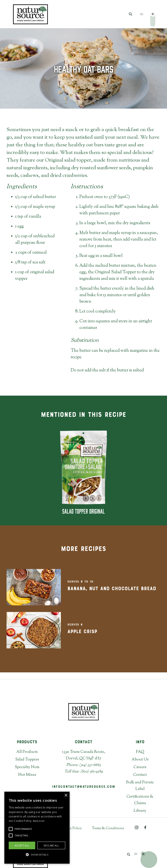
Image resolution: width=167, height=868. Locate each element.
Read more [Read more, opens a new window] (39, 821)
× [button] (66, 795)
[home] (30, 14)
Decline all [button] (51, 845)
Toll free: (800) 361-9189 (84, 772)
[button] (142, 14)
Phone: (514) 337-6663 (84, 765)
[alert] (37, 828)
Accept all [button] (22, 845)
